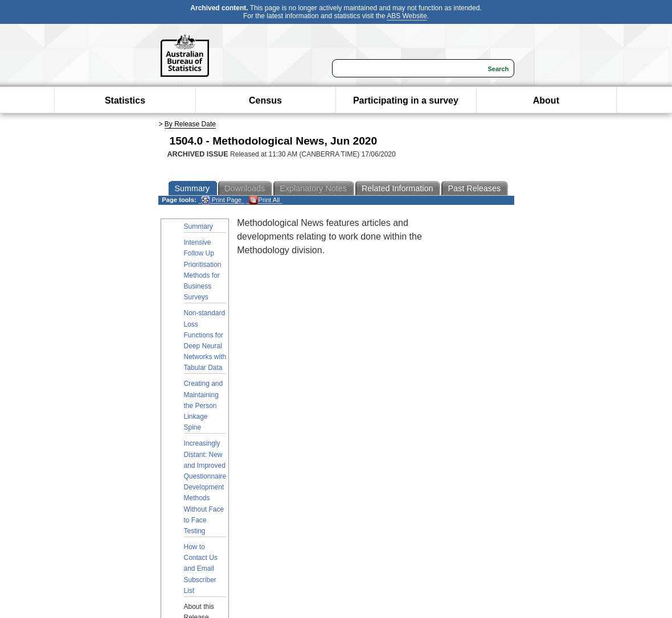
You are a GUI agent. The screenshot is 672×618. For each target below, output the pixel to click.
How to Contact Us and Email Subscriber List (201, 569)
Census (265, 100)
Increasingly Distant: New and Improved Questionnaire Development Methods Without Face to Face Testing (205, 487)
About (546, 100)
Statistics (125, 100)
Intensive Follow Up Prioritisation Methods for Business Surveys (203, 270)
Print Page (221, 200)
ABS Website (407, 16)
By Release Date (190, 124)
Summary (198, 226)
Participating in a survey (406, 100)
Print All (264, 200)
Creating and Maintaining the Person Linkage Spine (204, 405)
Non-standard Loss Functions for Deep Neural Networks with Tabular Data (205, 340)
